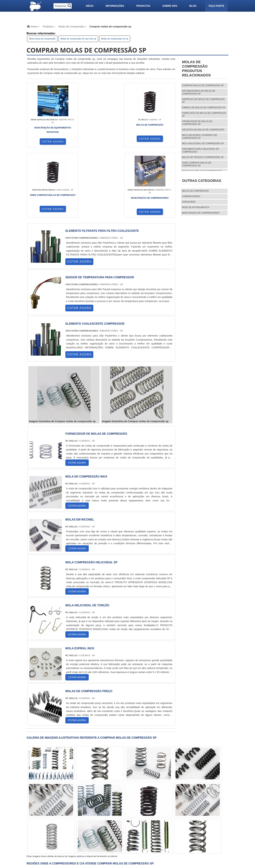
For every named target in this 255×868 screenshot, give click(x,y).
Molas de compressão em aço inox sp (78, 39)
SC (80, 805)
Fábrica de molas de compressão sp (204, 108)
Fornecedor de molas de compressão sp (197, 123)
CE (107, 805)
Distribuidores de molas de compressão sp (199, 92)
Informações (115, 6)
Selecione (36, 805)
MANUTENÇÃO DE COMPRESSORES (201, 213)
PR (73, 805)
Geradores (189, 202)
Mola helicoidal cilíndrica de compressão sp (200, 137)
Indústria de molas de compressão (203, 130)
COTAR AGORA (45, 142)
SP (66, 805)
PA (133, 805)
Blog (193, 6)
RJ (46, 805)
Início (90, 6)
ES (60, 805)
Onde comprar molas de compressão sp (197, 164)
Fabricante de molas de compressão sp (204, 114)
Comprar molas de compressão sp (203, 85)
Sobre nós (170, 6)
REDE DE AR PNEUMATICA (196, 207)
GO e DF (117, 805)
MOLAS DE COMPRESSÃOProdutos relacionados (196, 69)
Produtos (143, 6)
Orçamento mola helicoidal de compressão (201, 150)
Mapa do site (167, 838)
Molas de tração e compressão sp (203, 157)
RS (87, 805)
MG (53, 805)
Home (162, 826)
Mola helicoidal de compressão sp (203, 143)
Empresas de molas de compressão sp (203, 101)
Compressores (191, 196)
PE (94, 805)
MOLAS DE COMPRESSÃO (195, 191)
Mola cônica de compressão (42, 39)
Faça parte (216, 6)
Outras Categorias (202, 181)
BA (100, 805)
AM (127, 805)
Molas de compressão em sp (115, 39)
